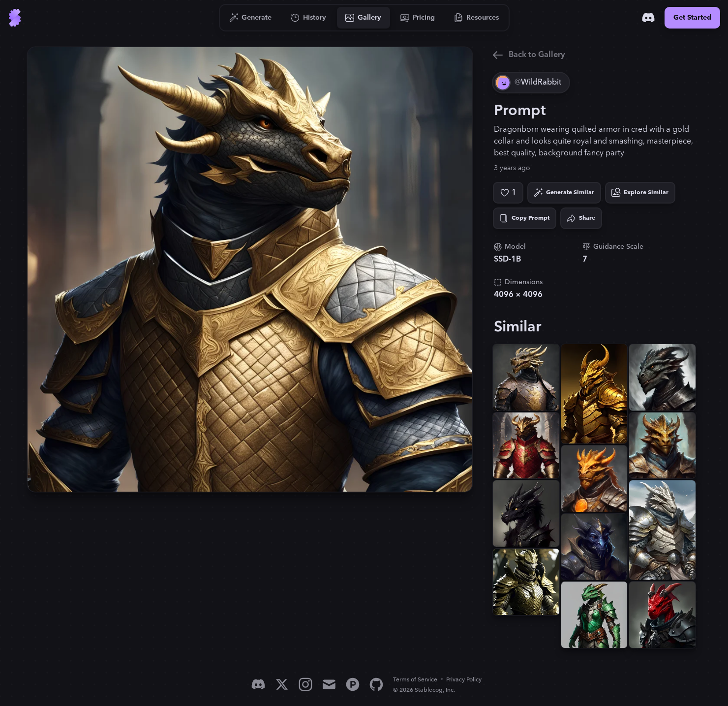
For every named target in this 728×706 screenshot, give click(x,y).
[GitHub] (376, 684)
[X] (282, 684)
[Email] (329, 684)
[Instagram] (305, 684)
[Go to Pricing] (418, 18)
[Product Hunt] (353, 684)
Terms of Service (415, 680)
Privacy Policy (464, 680)
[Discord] (648, 18)
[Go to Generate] (251, 18)
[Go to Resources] (477, 18)
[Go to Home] (15, 18)
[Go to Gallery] (364, 18)
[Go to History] (309, 18)
